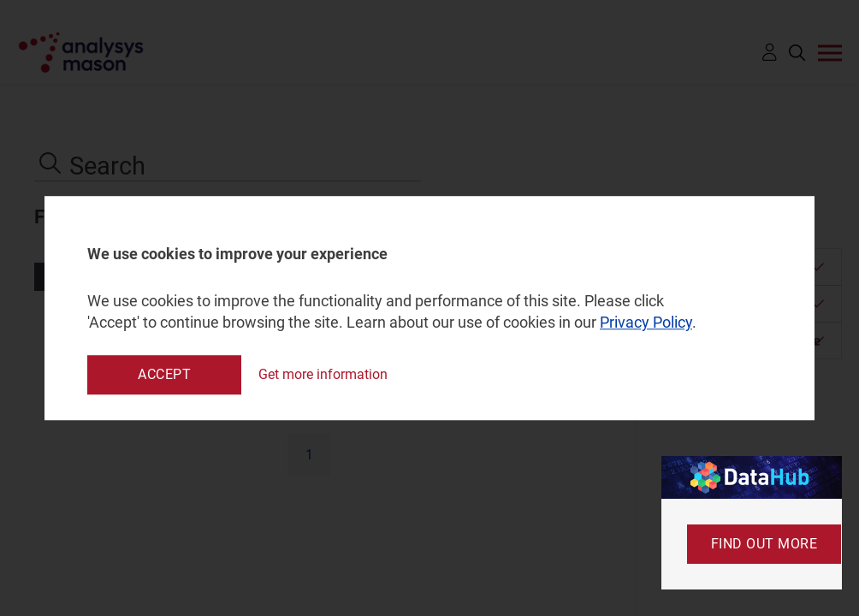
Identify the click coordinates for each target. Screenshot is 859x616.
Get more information (323, 374)
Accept (164, 374)
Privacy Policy (646, 323)
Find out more (764, 544)
